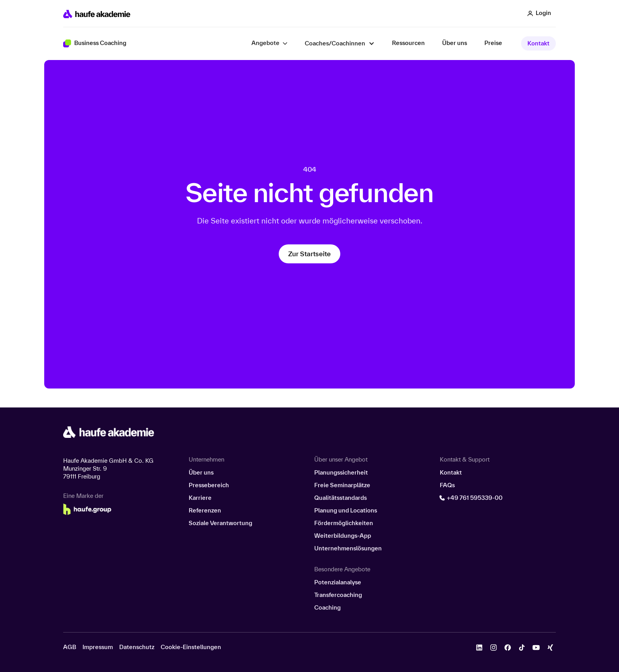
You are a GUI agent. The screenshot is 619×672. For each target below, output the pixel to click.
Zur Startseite (309, 254)
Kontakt (538, 43)
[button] (269, 43)
